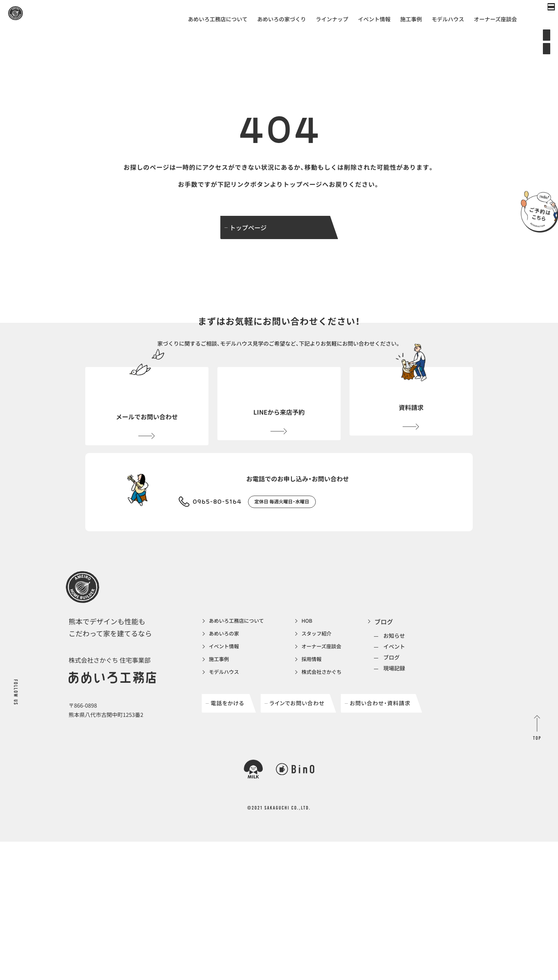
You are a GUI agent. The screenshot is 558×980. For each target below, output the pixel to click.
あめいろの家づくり (282, 19)
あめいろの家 (227, 680)
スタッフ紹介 (334, 680)
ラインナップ (332, 19)
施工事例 (411, 19)
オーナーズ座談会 (495, 19)
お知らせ (419, 681)
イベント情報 (374, 19)
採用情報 (328, 708)
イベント (419, 692)
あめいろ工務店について (218, 19)
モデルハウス (448, 19)
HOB (323, 667)
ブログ (409, 667)
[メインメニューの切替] (541, 17)
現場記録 (419, 713)
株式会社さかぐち (341, 722)
